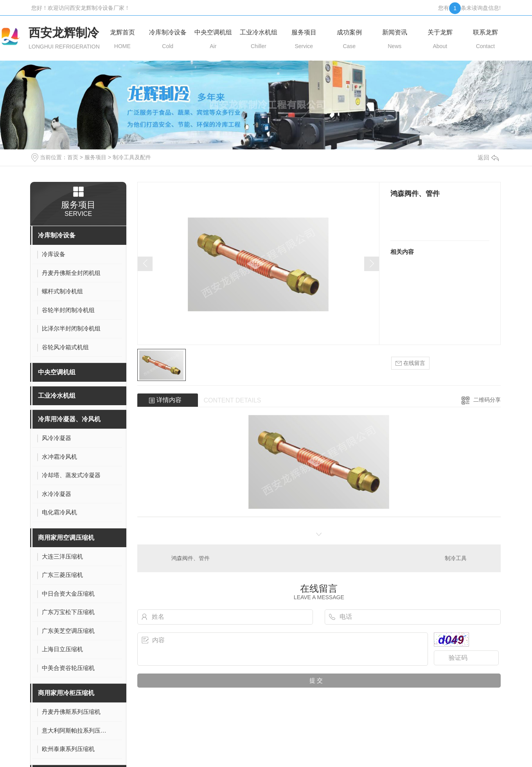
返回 (488, 157)
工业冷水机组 (57, 396)
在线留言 (410, 363)
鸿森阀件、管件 (191, 558)
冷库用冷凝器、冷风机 (69, 419)
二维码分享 (487, 400)
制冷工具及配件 (132, 157)
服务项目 (95, 157)
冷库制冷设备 (57, 235)
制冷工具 (456, 558)
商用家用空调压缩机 (66, 538)
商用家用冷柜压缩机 (66, 693)
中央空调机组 (57, 372)
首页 (73, 157)
